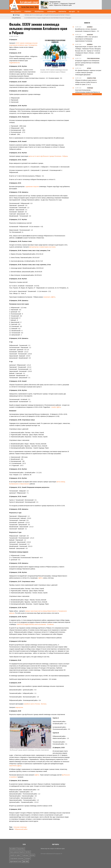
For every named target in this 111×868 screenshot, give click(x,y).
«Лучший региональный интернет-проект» (48, 15)
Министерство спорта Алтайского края (53, 849)
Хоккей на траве (15, 855)
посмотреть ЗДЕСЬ (49, 297)
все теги (26, 861)
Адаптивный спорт (16, 861)
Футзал (32, 855)
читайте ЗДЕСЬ (56, 407)
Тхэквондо (25, 855)
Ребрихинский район (21, 829)
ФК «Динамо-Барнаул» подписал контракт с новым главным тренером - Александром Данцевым (88, 73)
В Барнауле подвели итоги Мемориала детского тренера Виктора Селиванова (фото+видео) (87, 63)
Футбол (28, 852)
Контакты (62, 12)
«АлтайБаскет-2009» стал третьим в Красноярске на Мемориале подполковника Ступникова (86, 39)
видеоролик (19, 707)
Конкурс (28, 858)
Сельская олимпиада (20, 827)
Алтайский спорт (29, 2)
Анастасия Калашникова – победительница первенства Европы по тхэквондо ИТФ (88, 92)
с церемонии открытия (32, 187)
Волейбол (13, 849)
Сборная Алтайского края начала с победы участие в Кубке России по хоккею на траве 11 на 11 (86, 82)
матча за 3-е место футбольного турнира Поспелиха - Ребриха (48, 156)
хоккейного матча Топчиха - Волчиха (35, 704)
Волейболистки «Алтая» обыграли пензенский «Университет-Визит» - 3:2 (87, 30)
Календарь (52, 12)
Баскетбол (21, 849)
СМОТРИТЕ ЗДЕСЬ (15, 766)
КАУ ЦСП (72, 12)
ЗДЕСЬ (41, 578)
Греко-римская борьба (17, 852)
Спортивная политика (17, 858)
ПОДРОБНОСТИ (14, 63)
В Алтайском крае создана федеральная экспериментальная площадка (48, 18)
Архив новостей (87, 94)
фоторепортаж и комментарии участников (42, 247)
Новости (87, 23)
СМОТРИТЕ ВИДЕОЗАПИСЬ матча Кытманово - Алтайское (35, 624)
